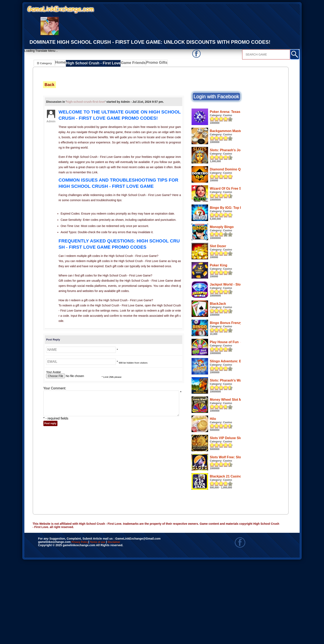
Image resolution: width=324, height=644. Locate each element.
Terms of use (110, 625)
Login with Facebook (216, 96)
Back (50, 84)
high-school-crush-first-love (86, 102)
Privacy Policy (84, 625)
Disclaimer (133, 625)
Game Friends (126, 64)
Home (61, 64)
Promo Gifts (149, 64)
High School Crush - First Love (91, 64)
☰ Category (44, 63)
